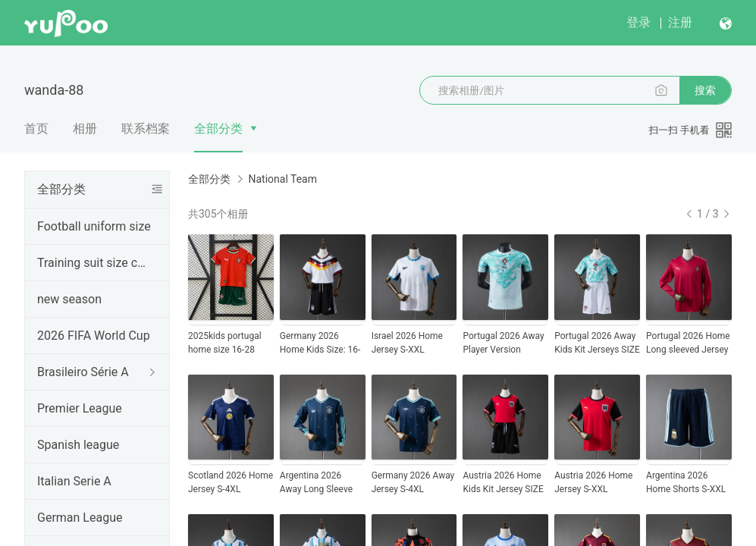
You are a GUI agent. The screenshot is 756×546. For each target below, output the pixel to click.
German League (80, 518)
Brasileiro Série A (83, 372)
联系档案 (146, 129)
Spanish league (78, 445)
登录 (638, 22)
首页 (36, 129)
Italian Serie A (74, 481)
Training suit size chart (94, 263)
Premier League (80, 408)
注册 (680, 22)
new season (69, 299)
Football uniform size (94, 226)
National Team (282, 179)
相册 (85, 129)
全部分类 (218, 129)
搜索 (705, 90)
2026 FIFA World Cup (94, 336)
